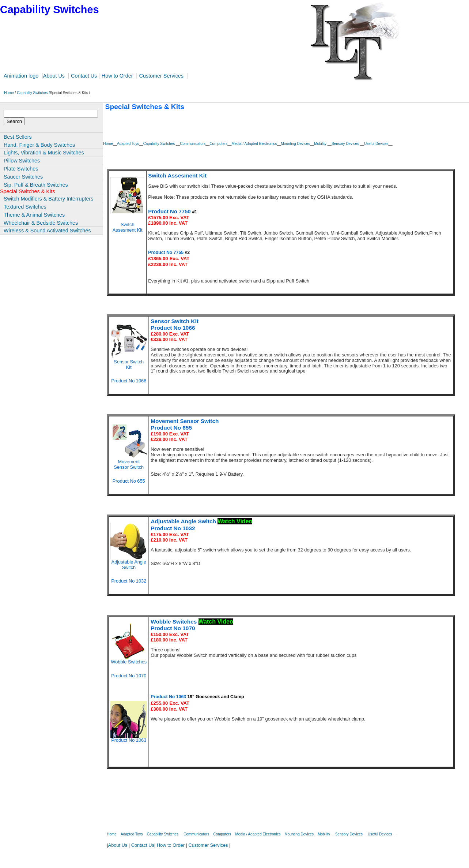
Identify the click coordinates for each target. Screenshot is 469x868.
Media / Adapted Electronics (254, 144)
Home (7, 93)
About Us (54, 76)
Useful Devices (376, 144)
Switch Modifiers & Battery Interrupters (49, 199)
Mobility (321, 144)
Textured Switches (25, 207)
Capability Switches (160, 144)
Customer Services (162, 76)
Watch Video (235, 521)
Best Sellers (18, 137)
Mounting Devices (296, 144)
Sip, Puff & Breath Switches (36, 185)
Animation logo (21, 76)
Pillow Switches (22, 161)
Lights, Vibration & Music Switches (44, 153)
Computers (218, 144)
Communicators (193, 144)
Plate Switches (21, 169)
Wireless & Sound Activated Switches (47, 231)
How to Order (117, 76)
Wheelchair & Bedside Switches (41, 223)
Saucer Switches (23, 177)
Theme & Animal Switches (34, 215)
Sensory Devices (346, 144)
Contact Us (84, 76)
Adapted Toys (128, 144)
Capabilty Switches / (33, 93)
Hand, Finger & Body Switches (39, 145)
